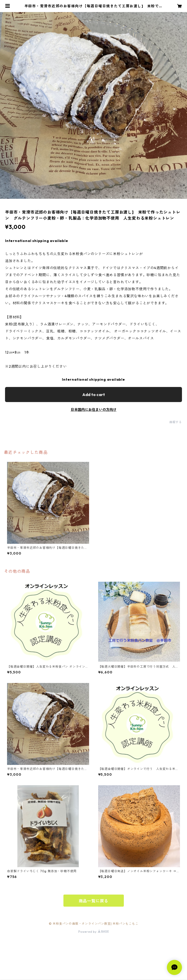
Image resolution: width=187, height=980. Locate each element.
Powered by (93, 932)
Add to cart (94, 395)
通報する (176, 422)
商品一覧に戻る (94, 901)
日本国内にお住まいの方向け (94, 410)
